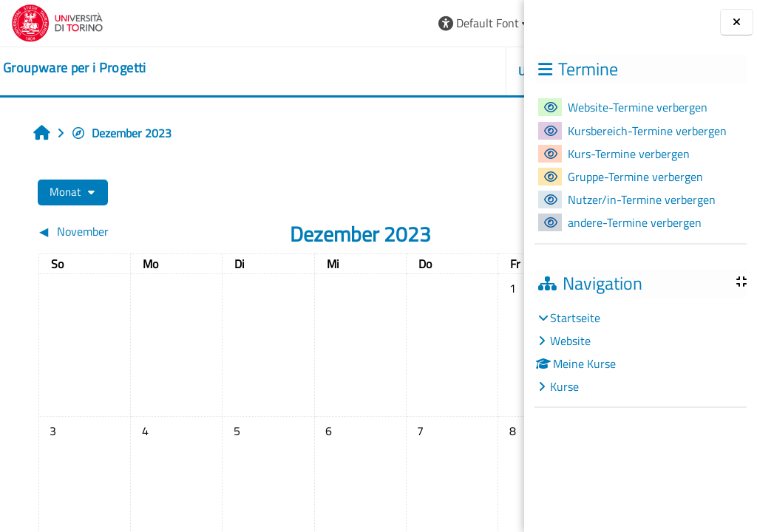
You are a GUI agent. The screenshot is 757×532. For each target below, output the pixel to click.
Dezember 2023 (121, 133)
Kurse (564, 386)
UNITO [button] (354, 71)
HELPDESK (436, 71)
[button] (303, 23)
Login (488, 23)
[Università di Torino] (57, 21)
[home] (75, 68)
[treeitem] (640, 352)
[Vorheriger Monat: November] (95, 231)
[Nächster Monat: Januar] (444, 231)
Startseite (575, 318)
